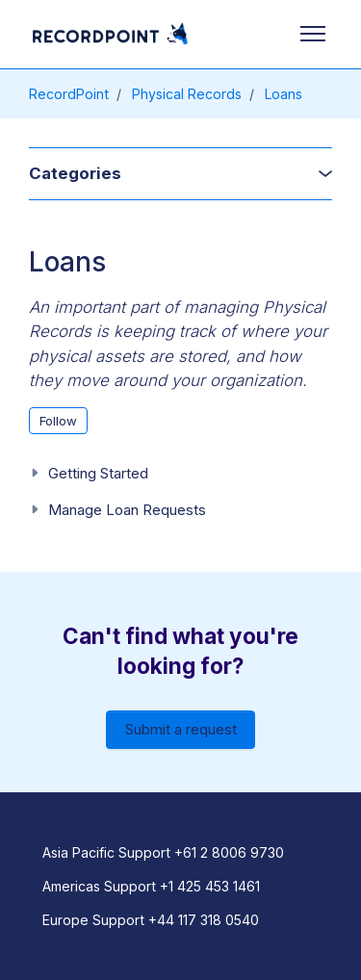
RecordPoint (69, 94)
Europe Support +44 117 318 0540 (151, 920)
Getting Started (98, 473)
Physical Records (187, 94)
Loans (284, 94)
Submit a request (181, 729)
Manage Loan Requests (127, 510)
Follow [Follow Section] (58, 421)
